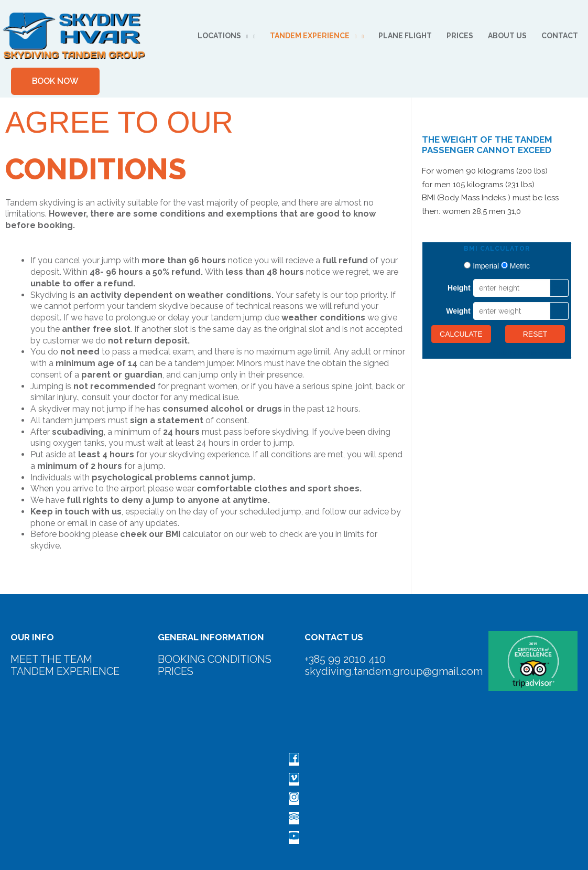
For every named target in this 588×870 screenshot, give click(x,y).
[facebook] (294, 761)
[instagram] (294, 799)
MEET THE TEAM (53, 659)
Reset (535, 335)
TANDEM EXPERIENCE (66, 671)
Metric (520, 266)
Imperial (486, 266)
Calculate (461, 335)
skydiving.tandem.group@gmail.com (394, 671)
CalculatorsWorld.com (542, 354)
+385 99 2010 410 (345, 659)
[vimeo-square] (294, 780)
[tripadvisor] (294, 819)
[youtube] (294, 839)
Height (459, 288)
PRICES (176, 671)
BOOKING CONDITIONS (215, 659)
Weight (458, 312)
